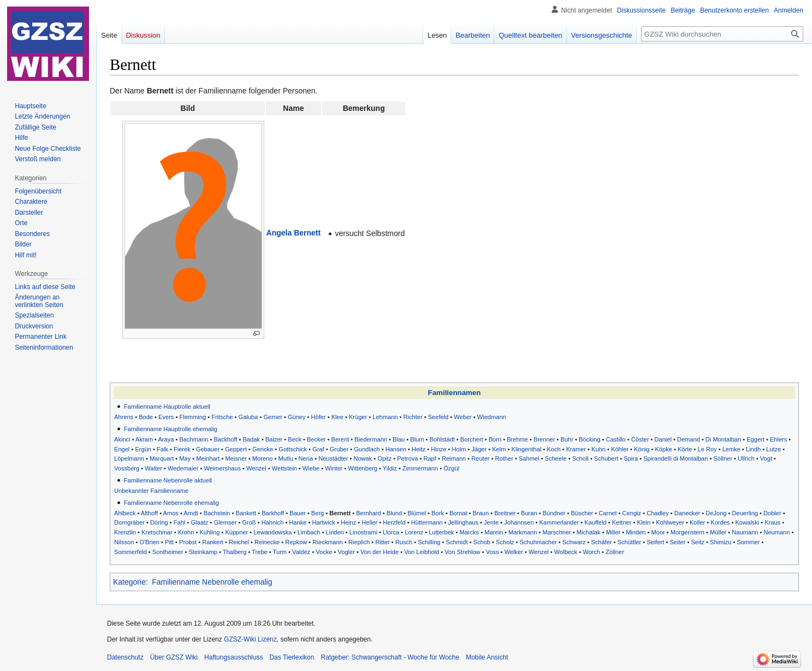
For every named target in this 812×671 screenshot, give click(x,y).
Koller (697, 522)
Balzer (274, 439)
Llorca (391, 532)
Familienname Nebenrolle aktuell (168, 480)
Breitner (505, 513)
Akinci (122, 439)
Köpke (663, 449)
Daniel (663, 439)
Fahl (180, 522)
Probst (188, 542)
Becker (316, 439)
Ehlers (778, 439)
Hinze (438, 449)
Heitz (419, 449)
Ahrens (124, 417)
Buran (529, 513)
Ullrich (746, 458)
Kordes (720, 522)
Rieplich (359, 542)
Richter (413, 417)
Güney (297, 417)
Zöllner (615, 552)
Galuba (248, 417)
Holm (459, 449)
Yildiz (390, 468)
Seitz (698, 542)
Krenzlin (125, 532)
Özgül (451, 468)
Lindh (753, 449)
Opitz (384, 458)
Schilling (429, 542)
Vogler (346, 552)
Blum (417, 439)
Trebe (260, 552)
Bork (438, 513)
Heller (369, 522)
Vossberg (127, 468)
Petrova (407, 458)
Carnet (607, 513)
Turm (280, 552)
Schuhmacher (538, 542)
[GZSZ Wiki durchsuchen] (722, 34)
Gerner (272, 417)
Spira (631, 458)
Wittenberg (363, 468)
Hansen (396, 449)
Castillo (615, 439)
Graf (318, 449)
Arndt (191, 513)
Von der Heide (380, 552)
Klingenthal (527, 449)
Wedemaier (183, 468)
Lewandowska (272, 532)
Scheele (556, 458)
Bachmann (194, 439)
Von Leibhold (422, 552)
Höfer (319, 417)
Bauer (298, 513)
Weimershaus (222, 468)
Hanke (298, 522)
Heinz (348, 522)
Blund (394, 513)
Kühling (209, 532)
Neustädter (333, 458)
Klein (644, 522)
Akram (144, 439)
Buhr (567, 439)
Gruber (339, 449)
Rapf (429, 458)
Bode (146, 417)
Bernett (340, 513)
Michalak (589, 532)
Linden (335, 532)
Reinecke (267, 542)
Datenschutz (125, 657)
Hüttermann (427, 522)
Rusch (404, 542)
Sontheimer (168, 552)
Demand (689, 439)
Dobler (772, 513)
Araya (166, 439)
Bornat (458, 513)
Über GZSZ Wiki (174, 657)
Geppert (236, 449)
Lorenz (414, 532)
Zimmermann (420, 468)
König (642, 449)
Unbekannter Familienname (151, 491)
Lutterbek (441, 532)
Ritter (382, 542)
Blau (399, 439)
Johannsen (519, 522)
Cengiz (632, 513)
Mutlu (285, 458)
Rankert (213, 542)
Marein (494, 532)
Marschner (556, 532)
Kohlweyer (670, 522)
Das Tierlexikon (292, 657)
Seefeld (438, 417)
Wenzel (256, 468)
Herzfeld (394, 522)
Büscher (582, 513)
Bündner (554, 513)
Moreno (263, 458)
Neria (306, 458)
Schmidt (457, 542)
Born (495, 439)
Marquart (162, 458)
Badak (251, 439)
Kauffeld (595, 522)
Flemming (192, 417)
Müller (718, 532)
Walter (153, 468)
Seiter (677, 542)
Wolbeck (566, 552)
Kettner (622, 522)
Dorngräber (129, 522)
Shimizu (721, 542)
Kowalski (747, 522)
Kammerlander (559, 522)
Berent (340, 439)
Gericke (263, 449)
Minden (636, 532)
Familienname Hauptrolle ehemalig (171, 429)
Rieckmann (327, 542)
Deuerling (745, 513)
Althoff (149, 513)
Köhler (620, 449)
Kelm (499, 449)
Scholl (580, 458)
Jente (491, 522)
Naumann (745, 532)
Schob (482, 542)
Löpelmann (129, 458)
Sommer (749, 542)
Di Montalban (723, 439)
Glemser (225, 522)
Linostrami (363, 532)
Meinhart (208, 458)
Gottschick (293, 449)
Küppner (236, 532)
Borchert (472, 439)
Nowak (363, 458)
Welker (514, 552)
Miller (613, 532)
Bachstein (217, 513)
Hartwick (323, 522)
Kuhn (598, 449)
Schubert (606, 458)
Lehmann (385, 417)
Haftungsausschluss (233, 657)
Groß (249, 522)
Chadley (658, 513)
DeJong (716, 513)
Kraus (772, 522)
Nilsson (124, 542)
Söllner (722, 458)
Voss (493, 552)
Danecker (687, 513)
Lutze (774, 449)
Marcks (469, 532)
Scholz (505, 542)
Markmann (523, 532)
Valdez (301, 552)
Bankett (246, 513)
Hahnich (273, 522)
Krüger (358, 417)
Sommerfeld (131, 552)
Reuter (480, 458)
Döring (159, 522)
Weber (463, 417)
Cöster (640, 439)
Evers (166, 417)
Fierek (182, 449)
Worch (591, 552)
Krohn (186, 532)
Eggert (755, 439)
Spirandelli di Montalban (675, 458)
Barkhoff (273, 513)
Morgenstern (687, 532)
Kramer (576, 449)
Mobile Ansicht (487, 657)
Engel (122, 449)
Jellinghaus (463, 522)
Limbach (309, 532)
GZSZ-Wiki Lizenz (250, 639)
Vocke (324, 552)
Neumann (777, 532)
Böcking (589, 439)
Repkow (296, 542)
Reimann (454, 458)
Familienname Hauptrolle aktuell (167, 407)
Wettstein (285, 468)
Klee (337, 417)
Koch (553, 449)
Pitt (169, 542)
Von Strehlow (462, 552)
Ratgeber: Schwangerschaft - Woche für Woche (390, 657)
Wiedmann (492, 417)
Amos (171, 513)
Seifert (655, 542)
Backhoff (225, 439)
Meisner (236, 458)
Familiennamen (455, 393)
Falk (162, 449)
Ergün (143, 449)
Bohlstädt (442, 439)
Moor (658, 532)
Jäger (479, 449)
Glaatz (199, 522)
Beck (295, 439)
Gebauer (208, 449)
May (185, 458)
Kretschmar (157, 532)
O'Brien (149, 542)
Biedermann (371, 439)
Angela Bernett (294, 233)
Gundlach (367, 449)
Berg (318, 513)
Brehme (517, 439)
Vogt (766, 458)
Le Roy (707, 449)
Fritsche (222, 417)
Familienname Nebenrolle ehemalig (171, 503)
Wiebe (311, 468)
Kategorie (129, 582)
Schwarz (574, 542)
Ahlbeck (125, 513)
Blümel (417, 513)
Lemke (731, 449)
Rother (504, 458)
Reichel (239, 542)
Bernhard (369, 513)
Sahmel (529, 458)
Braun (481, 513)
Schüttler (630, 542)
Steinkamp (203, 552)
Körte (685, 449)
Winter (334, 468)
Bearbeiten (473, 35)
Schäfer (601, 542)
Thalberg (235, 552)
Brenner (544, 439)
